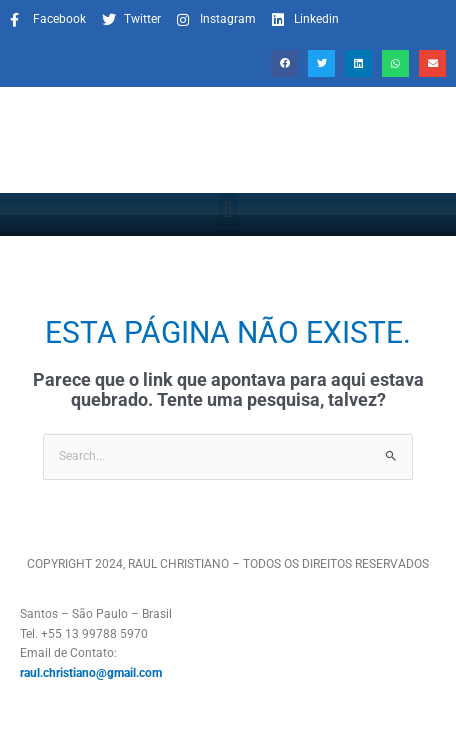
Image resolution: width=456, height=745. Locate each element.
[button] (284, 63)
